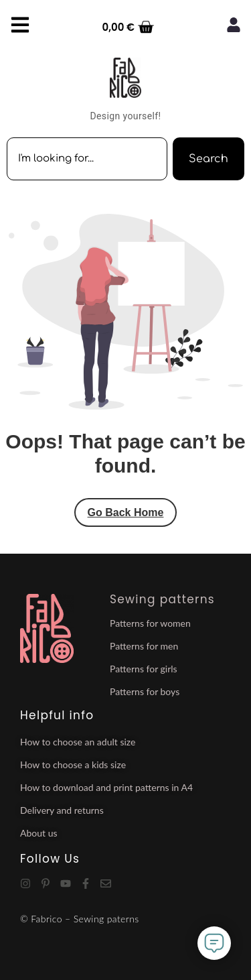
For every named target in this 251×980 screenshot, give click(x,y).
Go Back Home (126, 512)
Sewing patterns (162, 599)
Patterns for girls (144, 669)
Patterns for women (150, 623)
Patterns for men (144, 646)
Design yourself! (125, 116)
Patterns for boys (145, 691)
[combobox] (87, 159)
